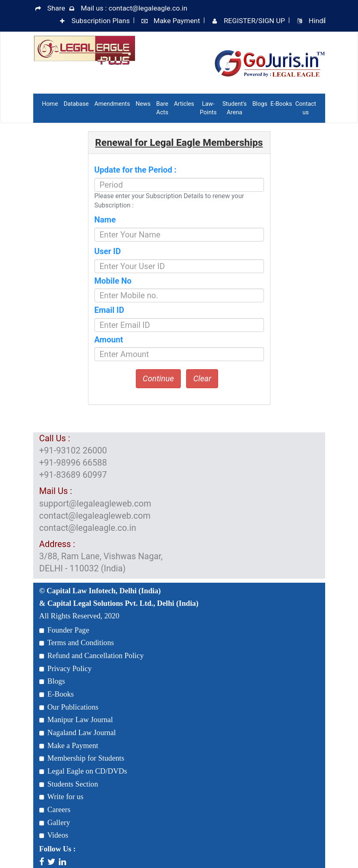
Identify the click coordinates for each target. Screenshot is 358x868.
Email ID (109, 310)
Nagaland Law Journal (78, 732)
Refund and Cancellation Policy (92, 655)
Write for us (61, 796)
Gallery (55, 822)
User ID (108, 251)
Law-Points (208, 108)
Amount (109, 340)
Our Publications (69, 707)
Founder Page (64, 630)
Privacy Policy (66, 668)
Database (76, 104)
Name (105, 220)
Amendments (112, 104)
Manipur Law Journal (76, 719)
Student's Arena (234, 108)
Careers (55, 809)
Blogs (260, 104)
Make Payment (177, 21)
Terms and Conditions (77, 642)
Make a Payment (69, 745)
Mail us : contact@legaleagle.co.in (134, 8)
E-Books (281, 104)
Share (56, 8)
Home (50, 104)
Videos (54, 835)
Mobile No (113, 281)
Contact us (305, 108)
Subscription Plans (101, 21)
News (143, 104)
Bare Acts (162, 108)
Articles (184, 104)
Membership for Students (82, 758)
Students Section (69, 784)
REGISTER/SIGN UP (254, 21)
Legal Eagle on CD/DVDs (83, 771)
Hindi (317, 21)
